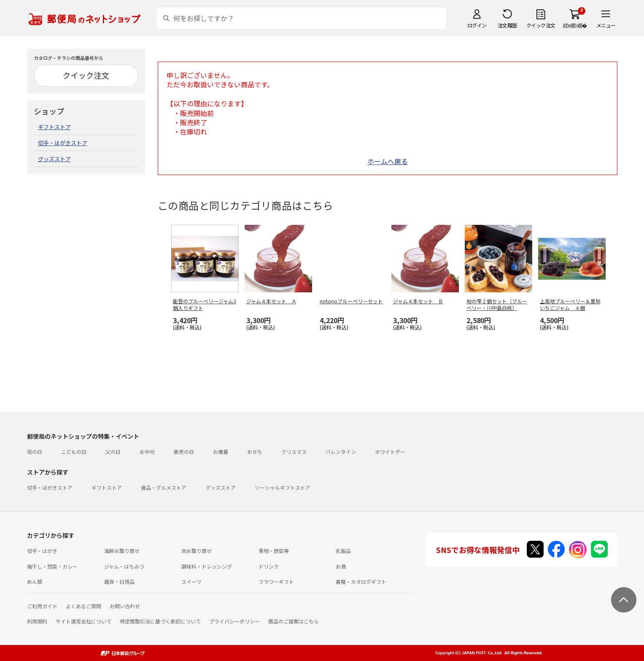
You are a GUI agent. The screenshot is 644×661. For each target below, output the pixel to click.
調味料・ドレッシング (207, 566)
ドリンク (269, 566)
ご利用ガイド (42, 606)
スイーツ (191, 581)
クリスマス (294, 452)
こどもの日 (74, 452)
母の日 (35, 452)
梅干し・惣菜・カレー (52, 566)
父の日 (113, 452)
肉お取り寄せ (197, 551)
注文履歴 (507, 25)
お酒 (341, 566)
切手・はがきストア (63, 143)
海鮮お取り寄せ (122, 551)
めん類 (35, 581)
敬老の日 (184, 452)
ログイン (477, 25)
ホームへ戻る (388, 161)
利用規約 (37, 621)
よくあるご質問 (84, 606)
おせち (255, 452)
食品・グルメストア (164, 487)
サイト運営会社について (84, 621)
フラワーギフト (276, 581)
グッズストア (54, 159)
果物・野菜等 (274, 551)
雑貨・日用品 (119, 581)
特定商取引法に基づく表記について (160, 621)
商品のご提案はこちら (294, 621)
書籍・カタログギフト (361, 581)
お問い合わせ (125, 606)
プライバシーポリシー (234, 621)
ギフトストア (54, 127)
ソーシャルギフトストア (283, 487)
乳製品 (343, 551)
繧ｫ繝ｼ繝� (575, 25)
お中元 (147, 452)
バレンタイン (341, 452)
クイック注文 (541, 25)
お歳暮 (221, 452)
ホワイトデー (390, 452)
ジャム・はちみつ (124, 566)
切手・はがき (42, 551)
